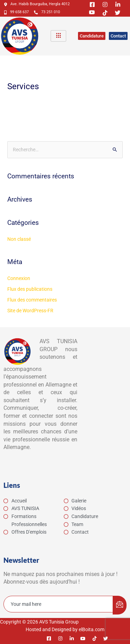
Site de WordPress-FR (30, 311)
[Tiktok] (102, 12)
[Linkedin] (115, 4)
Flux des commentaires (32, 300)
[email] (58, 604)
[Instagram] (102, 4)
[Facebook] (89, 4)
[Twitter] (115, 12)
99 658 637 (16, 12)
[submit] (120, 605)
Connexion (19, 278)
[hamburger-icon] (58, 36)
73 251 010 (47, 12)
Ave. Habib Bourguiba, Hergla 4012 (37, 4)
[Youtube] (89, 12)
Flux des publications (30, 289)
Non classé (19, 239)
